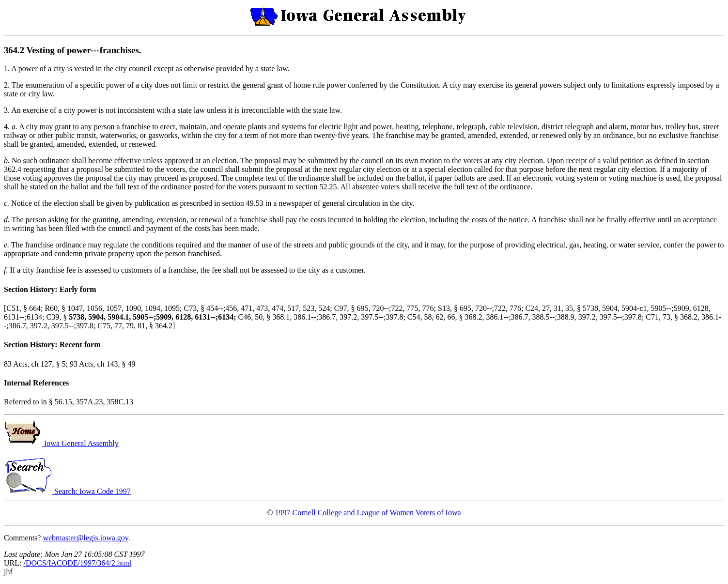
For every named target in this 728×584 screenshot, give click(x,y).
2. (8, 85)
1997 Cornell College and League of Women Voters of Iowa (368, 513)
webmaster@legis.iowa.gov (85, 538)
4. (8, 127)
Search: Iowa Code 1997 (67, 491)
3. (8, 110)
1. (8, 69)
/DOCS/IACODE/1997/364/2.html (77, 563)
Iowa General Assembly (61, 443)
